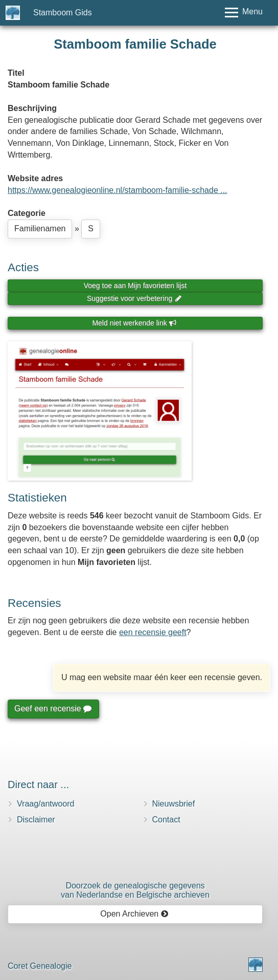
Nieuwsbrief (174, 804)
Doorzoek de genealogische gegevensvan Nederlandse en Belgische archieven (135, 890)
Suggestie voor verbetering (134, 298)
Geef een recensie (53, 709)
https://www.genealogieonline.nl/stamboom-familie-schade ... (118, 190)
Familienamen (40, 228)
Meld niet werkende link (134, 323)
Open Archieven (134, 914)
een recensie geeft (153, 632)
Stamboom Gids (63, 13)
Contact (166, 820)
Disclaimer (36, 820)
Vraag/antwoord (45, 804)
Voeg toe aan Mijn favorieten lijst (135, 286)
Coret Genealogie (40, 966)
